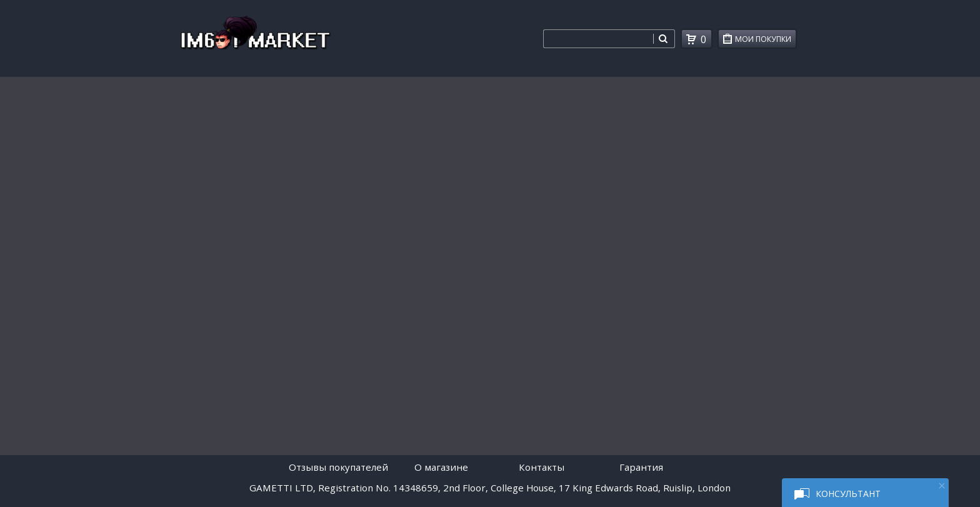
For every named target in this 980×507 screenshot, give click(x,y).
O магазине (441, 467)
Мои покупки (765, 41)
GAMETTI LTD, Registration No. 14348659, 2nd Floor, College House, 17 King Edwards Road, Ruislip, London (490, 488)
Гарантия (641, 467)
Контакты (542, 467)
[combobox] (598, 39)
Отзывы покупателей (338, 467)
